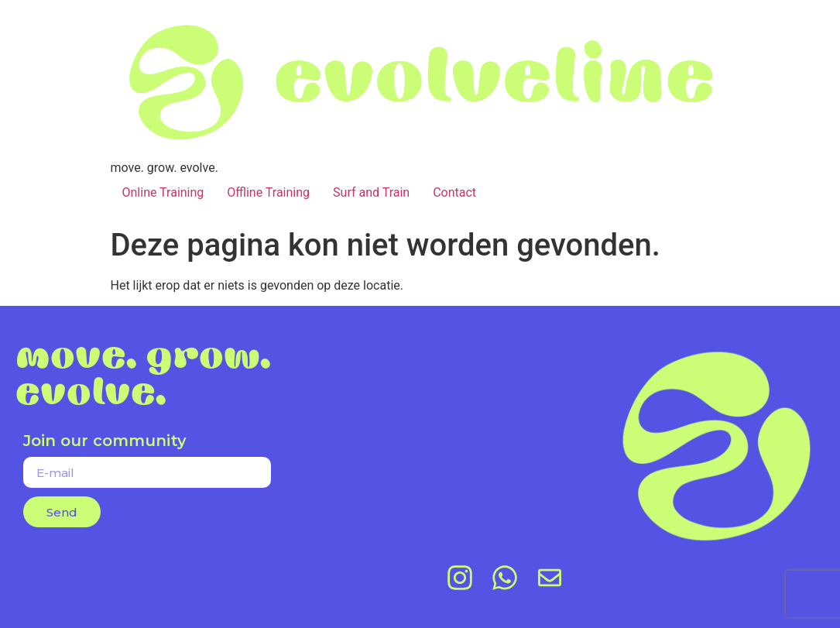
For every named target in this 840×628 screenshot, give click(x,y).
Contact (454, 192)
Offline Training (268, 192)
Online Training (163, 192)
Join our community (105, 441)
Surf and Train (371, 192)
